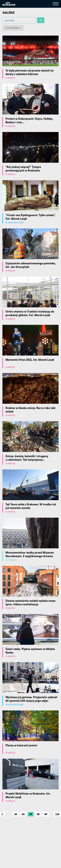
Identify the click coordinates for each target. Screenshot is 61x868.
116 (57, 814)
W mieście (10, 78)
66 (23, 814)
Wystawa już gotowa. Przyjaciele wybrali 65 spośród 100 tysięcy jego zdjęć (31, 699)
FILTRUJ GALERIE (12, 28)
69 (46, 814)
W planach (11, 560)
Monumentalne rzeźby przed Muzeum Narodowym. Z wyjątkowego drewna (30, 554)
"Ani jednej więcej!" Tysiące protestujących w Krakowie (23, 169)
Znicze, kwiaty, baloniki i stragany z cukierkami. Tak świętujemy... (27, 458)
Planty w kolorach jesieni (21, 745)
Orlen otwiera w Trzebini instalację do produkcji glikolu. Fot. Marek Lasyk (30, 313)
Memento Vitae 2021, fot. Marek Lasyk (30, 360)
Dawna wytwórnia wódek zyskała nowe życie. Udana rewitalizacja (30, 602)
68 (38, 814)
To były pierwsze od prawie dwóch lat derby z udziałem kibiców (30, 72)
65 (16, 814)
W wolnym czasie (15, 223)
